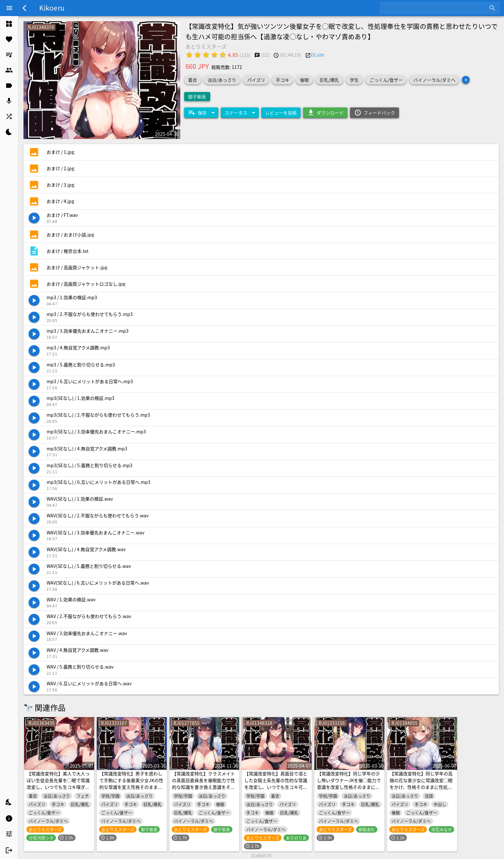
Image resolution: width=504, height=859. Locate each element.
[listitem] (9, 24)
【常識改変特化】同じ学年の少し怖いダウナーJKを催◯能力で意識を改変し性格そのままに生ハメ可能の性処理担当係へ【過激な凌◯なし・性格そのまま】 (349, 787)
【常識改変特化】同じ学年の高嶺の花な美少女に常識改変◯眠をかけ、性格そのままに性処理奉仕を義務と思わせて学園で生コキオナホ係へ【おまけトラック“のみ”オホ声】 (421, 790)
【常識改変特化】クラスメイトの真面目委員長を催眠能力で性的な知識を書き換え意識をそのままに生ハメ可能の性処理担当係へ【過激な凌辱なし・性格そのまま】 (203, 790)
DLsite (318, 55)
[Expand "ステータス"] (240, 113)
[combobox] (435, 8)
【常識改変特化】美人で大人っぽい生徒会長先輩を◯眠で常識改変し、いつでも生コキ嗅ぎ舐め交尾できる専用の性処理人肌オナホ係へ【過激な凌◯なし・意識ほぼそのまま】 (58, 790)
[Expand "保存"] (201, 113)
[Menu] (9, 8)
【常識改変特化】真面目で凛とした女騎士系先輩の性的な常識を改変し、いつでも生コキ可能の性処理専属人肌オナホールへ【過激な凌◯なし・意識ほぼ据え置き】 (276, 790)
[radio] (189, 55)
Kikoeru (52, 8)
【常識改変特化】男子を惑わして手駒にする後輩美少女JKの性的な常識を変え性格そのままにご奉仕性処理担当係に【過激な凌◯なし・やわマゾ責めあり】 (131, 787)
